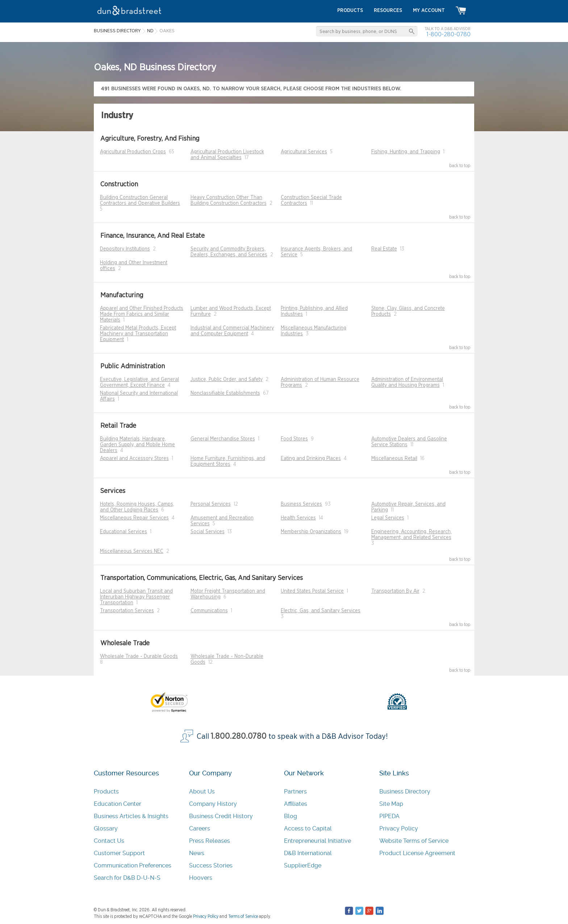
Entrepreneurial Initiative (318, 841)
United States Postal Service (312, 591)
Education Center (118, 804)
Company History (213, 804)
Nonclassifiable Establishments (225, 393)
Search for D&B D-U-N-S (127, 878)
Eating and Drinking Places (311, 459)
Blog (291, 816)
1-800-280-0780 (448, 34)
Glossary (106, 828)
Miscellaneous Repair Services (134, 518)
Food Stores (294, 439)
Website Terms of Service (414, 841)
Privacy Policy (399, 828)
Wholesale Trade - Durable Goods (139, 656)
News (197, 853)
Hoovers (201, 878)
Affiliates (296, 804)
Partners (295, 792)
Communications (209, 611)
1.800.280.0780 (239, 736)
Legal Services (388, 518)
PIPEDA (389, 816)
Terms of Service (243, 916)
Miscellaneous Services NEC (132, 551)
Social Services (208, 532)
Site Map (391, 804)
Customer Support (119, 853)
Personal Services (211, 504)
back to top (460, 166)
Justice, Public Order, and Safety (227, 380)
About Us (202, 792)
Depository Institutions (125, 249)
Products (106, 792)
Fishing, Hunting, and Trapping (406, 152)
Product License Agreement (417, 853)
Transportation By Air (395, 591)
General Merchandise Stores (223, 439)
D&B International (308, 853)
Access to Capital (308, 828)
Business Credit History (221, 816)
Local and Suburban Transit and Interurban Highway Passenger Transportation (136, 597)
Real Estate (384, 249)
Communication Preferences (133, 865)
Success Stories (211, 865)
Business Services (301, 504)
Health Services (298, 518)
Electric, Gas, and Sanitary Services (321, 611)
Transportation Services (127, 611)
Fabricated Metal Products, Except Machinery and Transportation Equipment (138, 334)
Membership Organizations (311, 532)
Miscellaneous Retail (394, 459)
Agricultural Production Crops (133, 152)
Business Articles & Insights (131, 816)
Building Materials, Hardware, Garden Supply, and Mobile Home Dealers (137, 445)
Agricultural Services (304, 152)
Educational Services (124, 532)
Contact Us (109, 841)
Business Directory (405, 792)
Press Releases (210, 841)
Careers (200, 828)
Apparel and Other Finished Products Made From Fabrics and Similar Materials (142, 314)
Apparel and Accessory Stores (134, 459)
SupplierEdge (303, 865)
